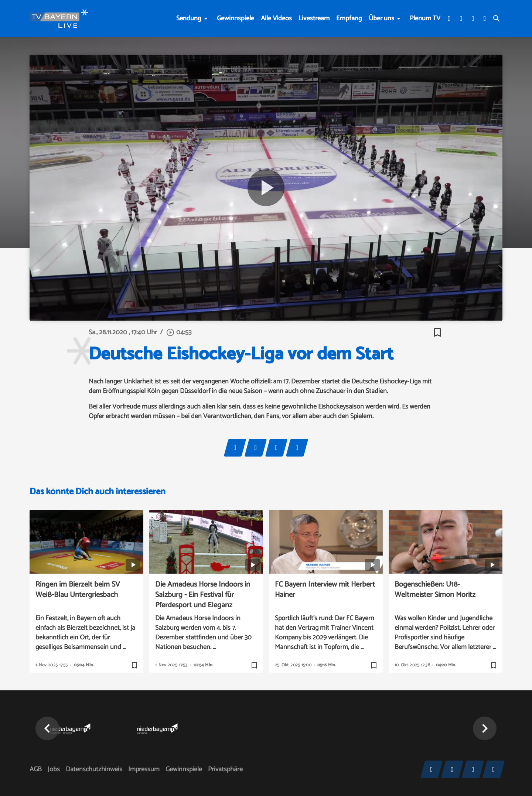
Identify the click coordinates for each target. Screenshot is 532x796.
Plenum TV (425, 18)
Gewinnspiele (236, 18)
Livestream (314, 18)
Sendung (189, 18)
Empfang (349, 18)
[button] (47, 728)
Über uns (381, 18)
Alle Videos (276, 18)
